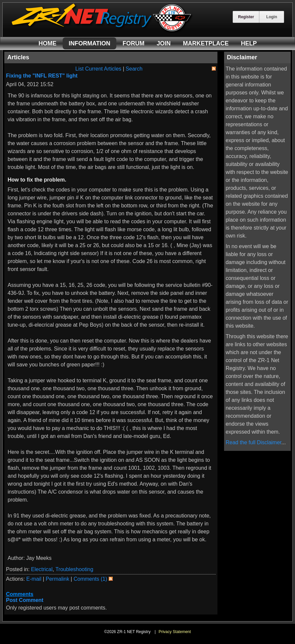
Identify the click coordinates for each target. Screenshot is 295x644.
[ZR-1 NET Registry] (102, 31)
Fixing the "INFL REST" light (42, 76)
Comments (20, 594)
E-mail (34, 579)
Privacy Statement (175, 632)
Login (272, 17)
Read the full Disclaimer (254, 442)
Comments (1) (90, 579)
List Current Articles (98, 69)
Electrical (42, 569)
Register (246, 17)
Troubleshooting (74, 569)
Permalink (58, 579)
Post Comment (25, 600)
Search (134, 69)
